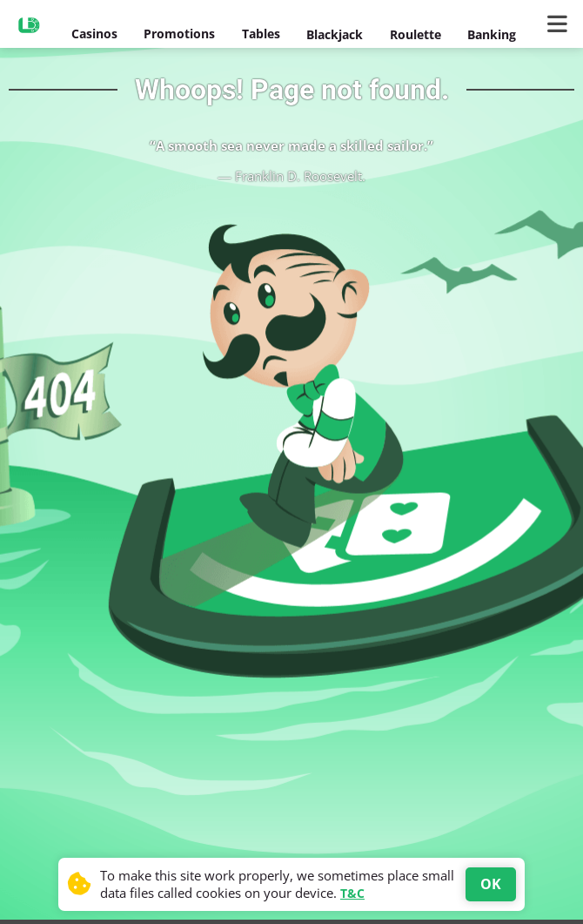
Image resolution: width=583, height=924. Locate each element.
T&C (352, 893)
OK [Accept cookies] (491, 884)
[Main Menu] (561, 24)
